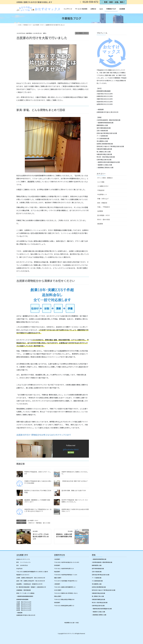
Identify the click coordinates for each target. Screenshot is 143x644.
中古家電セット (102, 194)
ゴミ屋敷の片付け (103, 186)
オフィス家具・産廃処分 (105, 178)
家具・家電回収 (102, 203)
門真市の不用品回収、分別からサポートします (38, 473)
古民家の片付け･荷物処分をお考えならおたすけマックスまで (44, 435)
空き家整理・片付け (82, 33)
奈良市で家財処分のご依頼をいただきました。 (75, 473)
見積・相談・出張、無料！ (113, 2)
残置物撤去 (39, 523)
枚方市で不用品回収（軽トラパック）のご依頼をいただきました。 (75, 501)
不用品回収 (101, 190)
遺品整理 (100, 224)
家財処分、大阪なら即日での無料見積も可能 (64, 535)
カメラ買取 (101, 182)
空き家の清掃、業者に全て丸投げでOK (74, 490)
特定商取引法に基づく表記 (71, 623)
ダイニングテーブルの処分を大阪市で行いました (41, 536)
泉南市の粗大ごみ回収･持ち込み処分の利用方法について (75, 510)
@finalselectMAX (71, 449)
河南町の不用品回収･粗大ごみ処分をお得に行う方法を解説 (38, 482)
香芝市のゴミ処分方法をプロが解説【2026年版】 (38, 491)
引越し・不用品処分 (104, 207)
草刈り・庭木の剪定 (104, 219)
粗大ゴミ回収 (47, 523)
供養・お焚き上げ (103, 199)
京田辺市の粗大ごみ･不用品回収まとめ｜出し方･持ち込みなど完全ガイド (38, 510)
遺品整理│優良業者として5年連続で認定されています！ (37, 501)
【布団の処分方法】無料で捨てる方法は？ (75, 481)
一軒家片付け (31, 523)
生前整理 (100, 211)
